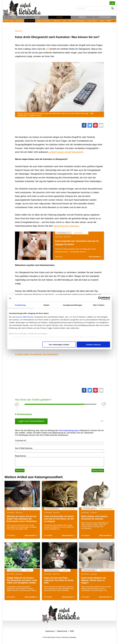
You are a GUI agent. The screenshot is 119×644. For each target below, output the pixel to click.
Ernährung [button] (56, 21)
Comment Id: (21, 441)
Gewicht (18, 31)
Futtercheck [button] (105, 17)
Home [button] (14, 17)
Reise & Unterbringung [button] (77, 21)
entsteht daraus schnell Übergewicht (66, 152)
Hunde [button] (37, 17)
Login (112, 3)
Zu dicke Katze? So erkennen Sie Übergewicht (37, 354)
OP (48, 49)
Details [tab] (46, 305)
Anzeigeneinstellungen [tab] (73, 305)
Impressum (50, 631)
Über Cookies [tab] (99, 305)
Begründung (20, 456)
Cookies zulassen (93, 344)
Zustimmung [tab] (20, 305)
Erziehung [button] (19, 21)
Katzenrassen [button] (92, 21)
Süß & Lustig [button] (9, 21)
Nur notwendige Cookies (59, 344)
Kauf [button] (64, 21)
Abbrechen (20, 470)
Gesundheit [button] (30, 21)
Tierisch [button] (82, 17)
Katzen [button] (59, 17)
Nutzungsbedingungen (69, 430)
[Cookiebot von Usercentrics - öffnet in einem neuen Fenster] (100, 298)
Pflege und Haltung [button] (43, 21)
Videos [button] (102, 21)
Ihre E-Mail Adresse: (24, 448)
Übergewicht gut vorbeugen (66, 226)
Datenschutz (62, 631)
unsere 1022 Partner (25, 317)
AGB (72, 631)
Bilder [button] (109, 21)
